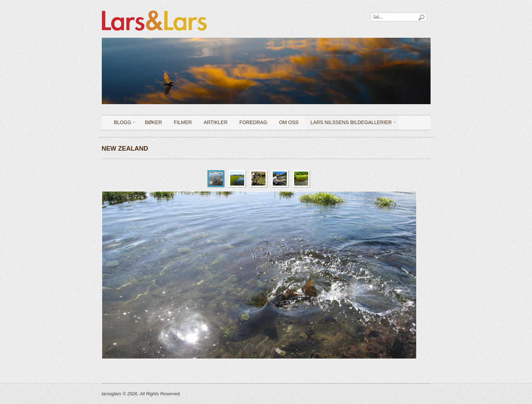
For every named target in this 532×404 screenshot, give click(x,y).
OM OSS (289, 122)
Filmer (183, 122)
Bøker (153, 122)
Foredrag (253, 122)
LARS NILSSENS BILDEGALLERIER (351, 124)
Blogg (123, 124)
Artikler (215, 122)
